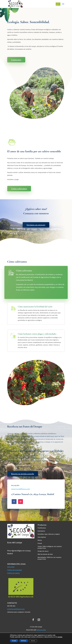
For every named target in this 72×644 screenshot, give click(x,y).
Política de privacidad (15, 570)
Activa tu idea (41, 630)
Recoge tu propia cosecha (23, 474)
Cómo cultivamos (19, 189)
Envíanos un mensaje (36, 225)
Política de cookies (13, 573)
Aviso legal (11, 567)
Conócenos (16, 60)
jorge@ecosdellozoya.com (21, 489)
